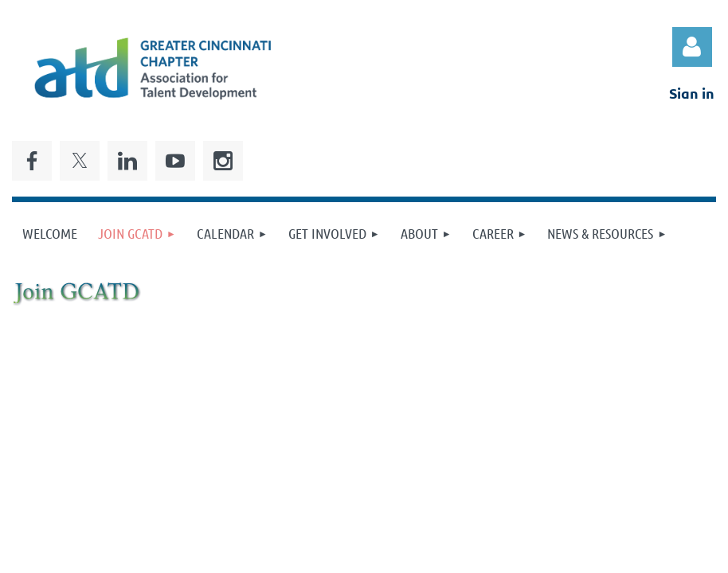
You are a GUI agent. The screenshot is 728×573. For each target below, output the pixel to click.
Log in (692, 47)
